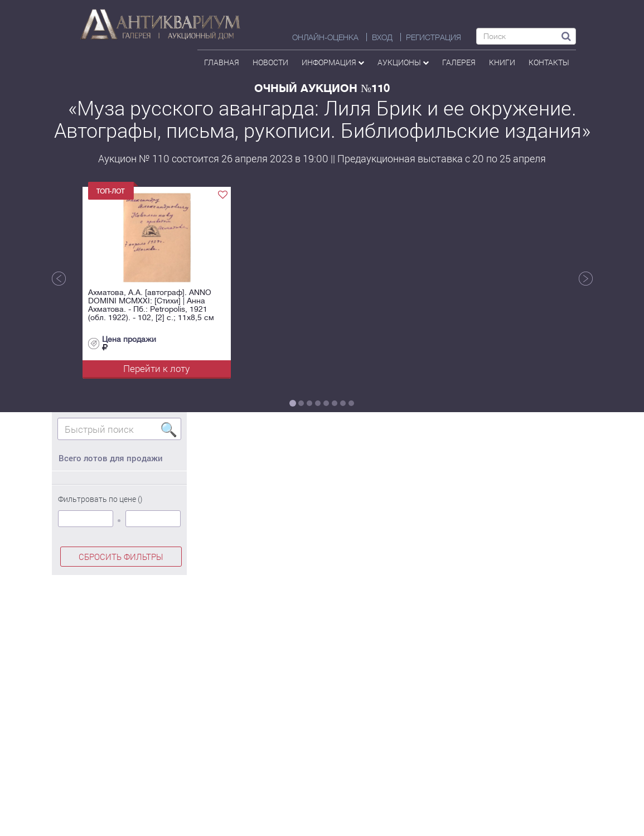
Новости (270, 62)
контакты (549, 62)
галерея (459, 62)
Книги (502, 62)
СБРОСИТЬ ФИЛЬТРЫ (121, 557)
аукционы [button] (403, 62)
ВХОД (382, 37)
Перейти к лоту (156, 368)
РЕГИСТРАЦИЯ (434, 37)
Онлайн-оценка (325, 37)
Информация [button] (333, 62)
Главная (222, 62)
